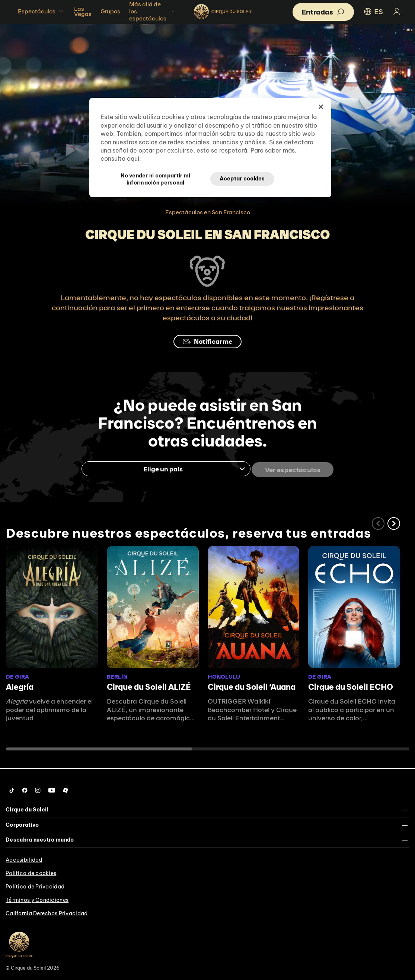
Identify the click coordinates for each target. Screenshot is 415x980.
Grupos (110, 11)
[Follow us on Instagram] (38, 789)
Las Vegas (83, 11)
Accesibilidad (24, 858)
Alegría (20, 685)
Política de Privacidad (35, 885)
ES (373, 12)
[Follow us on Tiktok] (12, 789)
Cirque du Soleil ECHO (351, 685)
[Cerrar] (321, 107)
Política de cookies (31, 871)
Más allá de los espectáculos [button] (153, 11)
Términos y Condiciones (37, 898)
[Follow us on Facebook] (25, 789)
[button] (394, 522)
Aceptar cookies (242, 179)
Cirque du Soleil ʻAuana (252, 685)
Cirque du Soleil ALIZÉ (149, 685)
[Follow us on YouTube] (52, 789)
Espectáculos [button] (41, 12)
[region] (210, 147)
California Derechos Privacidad (47, 912)
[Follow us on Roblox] (66, 789)
